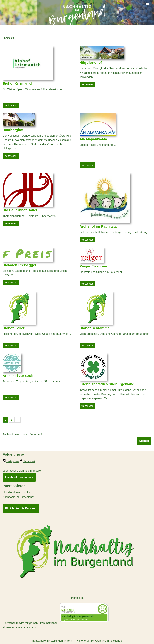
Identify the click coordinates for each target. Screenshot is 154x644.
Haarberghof (13, 130)
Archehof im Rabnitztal (99, 226)
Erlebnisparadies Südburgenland (107, 384)
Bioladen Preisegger (19, 265)
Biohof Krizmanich (18, 83)
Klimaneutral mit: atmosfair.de (20, 627)
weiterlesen (11, 105)
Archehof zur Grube (19, 376)
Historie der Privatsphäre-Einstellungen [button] (100, 641)
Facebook (27, 461)
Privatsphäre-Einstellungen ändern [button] (51, 641)
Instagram (11, 461)
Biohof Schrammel (95, 328)
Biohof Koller (14, 328)
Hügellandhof (91, 63)
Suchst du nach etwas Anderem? (22, 434)
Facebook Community (19, 477)
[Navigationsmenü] (148, 4)
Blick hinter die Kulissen (21, 508)
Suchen (144, 441)
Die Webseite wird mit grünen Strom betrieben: (56, 623)
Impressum (77, 598)
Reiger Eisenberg (94, 266)
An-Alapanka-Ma (93, 139)
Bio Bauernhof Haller (20, 210)
